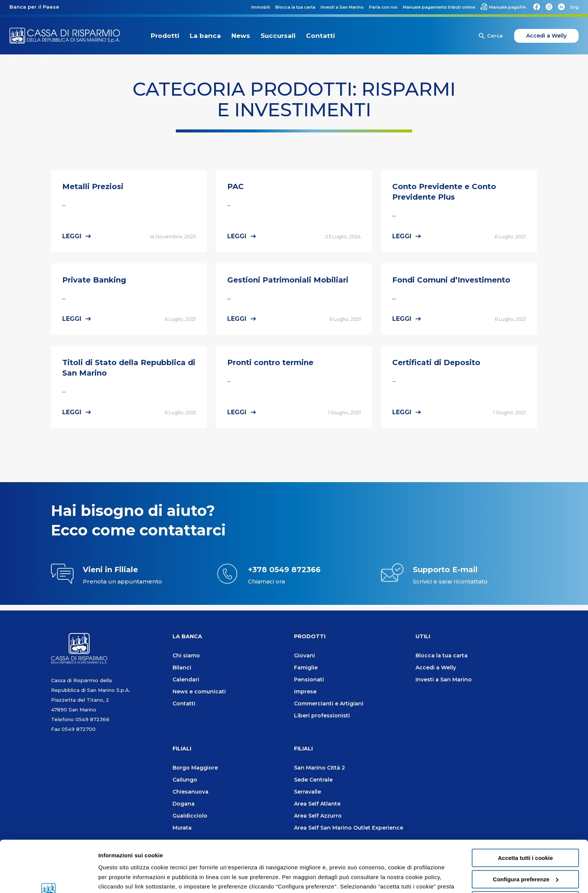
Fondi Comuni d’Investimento (451, 280)
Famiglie (306, 667)
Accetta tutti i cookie (526, 810)
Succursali (278, 36)
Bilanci (182, 667)
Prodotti (165, 36)
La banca (205, 36)
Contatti (320, 36)
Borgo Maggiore (195, 768)
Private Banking (94, 280)
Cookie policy (310, 857)
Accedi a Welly (546, 36)
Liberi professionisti (322, 716)
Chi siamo (186, 655)
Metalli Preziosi (93, 186)
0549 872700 (79, 729)
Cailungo (185, 780)
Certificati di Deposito (436, 362)
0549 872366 (92, 719)
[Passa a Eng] (574, 7)
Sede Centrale (313, 780)
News (241, 36)
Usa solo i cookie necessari (525, 852)
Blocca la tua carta (442, 655)
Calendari (186, 680)
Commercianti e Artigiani (329, 704)
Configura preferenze (526, 831)
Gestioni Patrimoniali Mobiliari (288, 280)
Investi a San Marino (444, 680)
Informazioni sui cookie (130, 878)
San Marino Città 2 (319, 768)
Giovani (304, 655)
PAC (235, 186)
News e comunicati (199, 692)
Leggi (72, 236)
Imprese (305, 692)
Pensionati (309, 680)
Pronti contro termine (270, 362)
